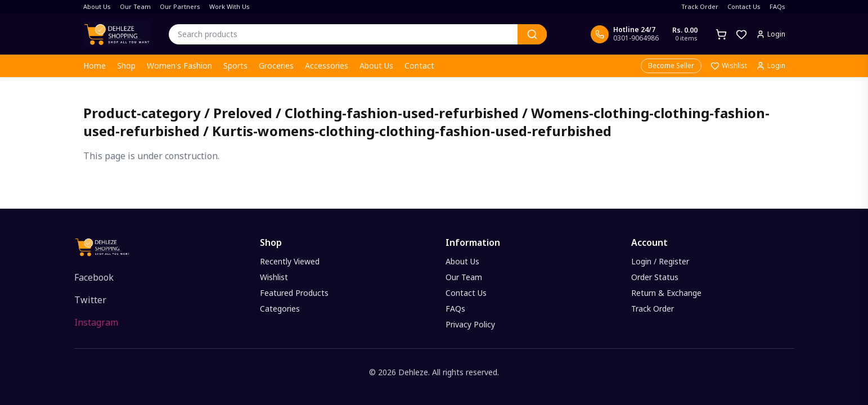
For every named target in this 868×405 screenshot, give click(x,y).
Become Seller (671, 66)
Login (771, 66)
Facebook (94, 277)
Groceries (276, 66)
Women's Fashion (179, 66)
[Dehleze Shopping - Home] (117, 34)
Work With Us (230, 6)
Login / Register (660, 261)
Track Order (700, 6)
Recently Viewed (290, 261)
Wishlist (729, 66)
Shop (126, 66)
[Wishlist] (741, 34)
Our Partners (180, 6)
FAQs (777, 6)
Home (95, 66)
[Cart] (721, 34)
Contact (419, 66)
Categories (280, 309)
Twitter (90, 300)
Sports (235, 66)
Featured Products (294, 293)
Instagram (96, 322)
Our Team (135, 6)
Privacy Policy (470, 324)
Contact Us (744, 6)
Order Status (655, 277)
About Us (97, 6)
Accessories (327, 66)
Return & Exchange (666, 293)
